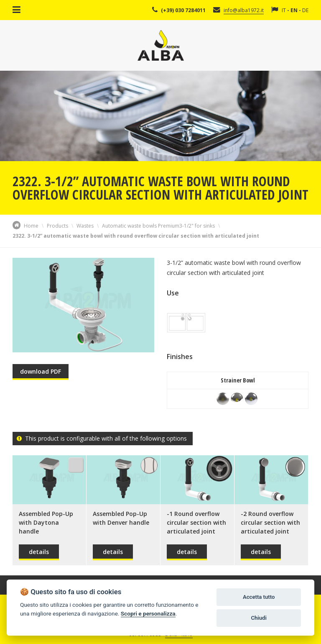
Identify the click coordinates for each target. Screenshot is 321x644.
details (39, 552)
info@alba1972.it (244, 10)
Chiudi (259, 618)
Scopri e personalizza (148, 613)
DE (305, 10)
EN (294, 10)
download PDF (41, 371)
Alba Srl (161, 45)
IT (284, 10)
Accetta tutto (259, 597)
